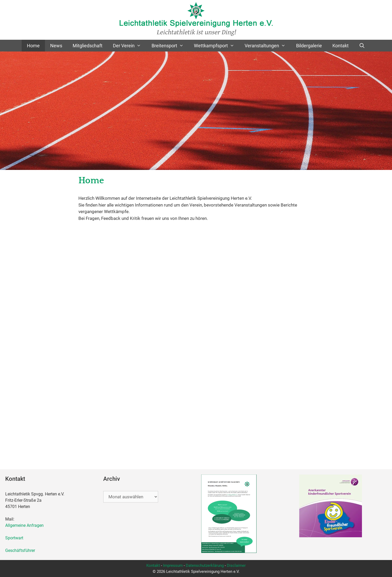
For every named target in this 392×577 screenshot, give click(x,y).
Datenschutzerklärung (205, 565)
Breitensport (170, 46)
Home (33, 46)
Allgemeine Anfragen (24, 525)
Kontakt (341, 46)
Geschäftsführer (20, 550)
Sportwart (15, 538)
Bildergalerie (309, 46)
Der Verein (129, 46)
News (56, 46)
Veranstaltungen (268, 46)
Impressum (173, 565)
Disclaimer (236, 565)
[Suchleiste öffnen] (362, 46)
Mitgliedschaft (88, 46)
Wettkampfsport (217, 46)
